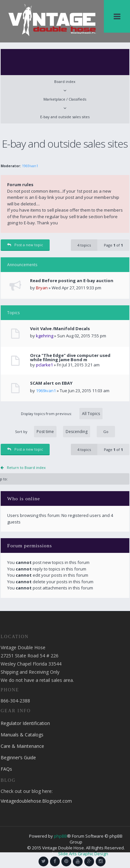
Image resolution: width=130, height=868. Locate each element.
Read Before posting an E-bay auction (72, 281)
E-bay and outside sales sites (65, 117)
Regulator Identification (25, 723)
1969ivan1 (30, 166)
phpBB (60, 836)
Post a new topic (25, 245)
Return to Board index (26, 467)
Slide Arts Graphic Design (83, 854)
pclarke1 (44, 365)
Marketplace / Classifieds (65, 99)
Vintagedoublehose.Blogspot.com (36, 801)
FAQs (6, 769)
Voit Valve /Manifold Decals (60, 329)
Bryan (42, 288)
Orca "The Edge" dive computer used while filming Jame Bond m (70, 358)
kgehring (45, 336)
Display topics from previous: (62, 414)
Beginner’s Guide (18, 757)
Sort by (53, 432)
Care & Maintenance (22, 746)
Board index (65, 81)
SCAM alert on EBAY (51, 383)
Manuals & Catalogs (22, 735)
